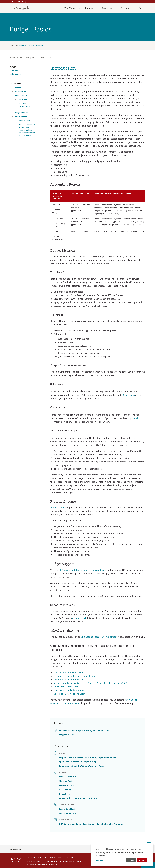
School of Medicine (25, 121)
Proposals (40, 45)
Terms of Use (31, 861)
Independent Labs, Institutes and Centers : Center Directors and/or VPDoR (91, 683)
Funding (125, 8)
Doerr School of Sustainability (68, 672)
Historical (22, 103)
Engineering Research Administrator (99, 637)
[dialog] (122, 855)
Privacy (39, 861)
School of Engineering (27, 124)
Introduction (18, 88)
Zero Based (23, 99)
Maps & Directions (56, 857)
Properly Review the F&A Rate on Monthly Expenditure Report (88, 757)
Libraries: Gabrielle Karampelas (69, 690)
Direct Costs (65, 794)
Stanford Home (31, 857)
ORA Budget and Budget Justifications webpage (82, 570)
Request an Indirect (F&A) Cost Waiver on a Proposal (83, 766)
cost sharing (138, 418)
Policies (89, 8)
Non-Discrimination (66, 861)
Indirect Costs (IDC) (68, 777)
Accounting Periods (22, 91)
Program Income (22, 113)
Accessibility (77, 861)
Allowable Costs (66, 785)
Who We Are (70, 8)
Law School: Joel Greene (66, 687)
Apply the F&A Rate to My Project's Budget (79, 762)
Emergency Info (68, 857)
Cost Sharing (65, 790)
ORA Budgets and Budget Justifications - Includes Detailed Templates (91, 824)
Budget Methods (21, 95)
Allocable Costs (66, 781)
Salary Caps (129, 395)
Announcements (16, 849)
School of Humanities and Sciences (71, 694)
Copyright (46, 861)
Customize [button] (100, 860)
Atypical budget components (24, 108)
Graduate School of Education (69, 680)
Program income (59, 507)
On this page (15, 84)
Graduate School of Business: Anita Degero (75, 676)
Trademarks (55, 861)
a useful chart (79, 618)
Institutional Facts (68, 809)
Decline (131, 860)
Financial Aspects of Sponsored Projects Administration (85, 730)
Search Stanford (43, 857)
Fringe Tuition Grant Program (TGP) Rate (78, 798)
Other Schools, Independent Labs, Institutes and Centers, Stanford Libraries (27, 131)
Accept (142, 860)
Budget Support (21, 116)
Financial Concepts (27, 45)
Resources (107, 8)
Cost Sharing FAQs (68, 813)
